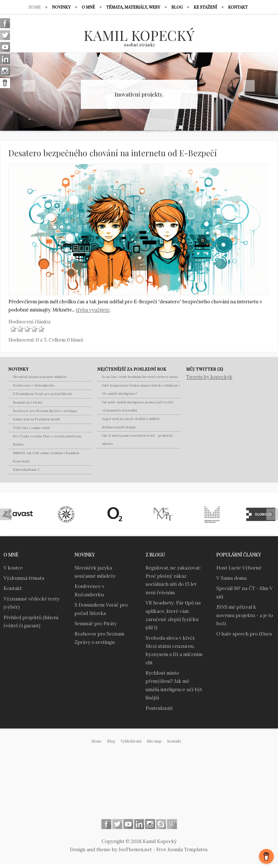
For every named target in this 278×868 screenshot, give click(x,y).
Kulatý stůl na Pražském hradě (37, 419)
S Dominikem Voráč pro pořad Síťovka (43, 394)
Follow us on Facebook (106, 824)
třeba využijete (93, 310)
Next (249, 86)
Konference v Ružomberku (34, 385)
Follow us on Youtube (128, 824)
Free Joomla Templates (182, 849)
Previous (29, 86)
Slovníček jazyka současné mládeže (40, 377)
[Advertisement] (139, 785)
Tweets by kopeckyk (209, 377)
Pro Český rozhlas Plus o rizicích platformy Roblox (47, 440)
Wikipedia (172, 824)
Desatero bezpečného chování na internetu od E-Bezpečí (113, 153)
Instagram (150, 824)
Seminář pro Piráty (28, 402)
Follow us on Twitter (117, 824)
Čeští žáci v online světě (32, 428)
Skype (161, 824)
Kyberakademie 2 (26, 470)
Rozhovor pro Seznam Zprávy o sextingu (45, 411)
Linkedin (139, 824)
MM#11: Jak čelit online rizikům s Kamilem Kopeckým (46, 457)
